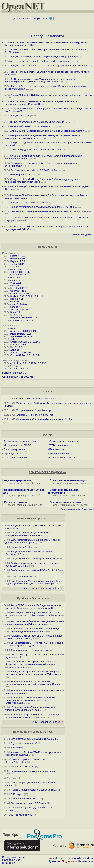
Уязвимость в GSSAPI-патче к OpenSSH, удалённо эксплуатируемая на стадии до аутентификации (30, 700)
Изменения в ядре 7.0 (14, 373)
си (9, 495)
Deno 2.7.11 (17, 299)
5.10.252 (25, 369)
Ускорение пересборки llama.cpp (34, 410)
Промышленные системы (63, 458)
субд (39, 495)
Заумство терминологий (24, 743)
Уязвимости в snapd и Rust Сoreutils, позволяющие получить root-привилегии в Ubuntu (33, 683)
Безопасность (57, 449)
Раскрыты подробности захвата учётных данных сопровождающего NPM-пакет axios (35, 623)
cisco (56, 505)
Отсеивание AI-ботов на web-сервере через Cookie (44, 419)
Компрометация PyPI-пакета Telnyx (30, 650)
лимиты (66, 495)
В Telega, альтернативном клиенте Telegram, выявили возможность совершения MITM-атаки (32, 673)
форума (41, 732)
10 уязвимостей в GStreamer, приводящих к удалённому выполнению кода (32, 709)
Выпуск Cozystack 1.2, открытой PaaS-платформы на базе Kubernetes (49, 66)
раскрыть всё (78, 235)
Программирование (15, 449)
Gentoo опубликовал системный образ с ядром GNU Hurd (42, 207)
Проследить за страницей (11, 861)
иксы (88, 483)
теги (45, 18)
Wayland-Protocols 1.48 (23, 318)
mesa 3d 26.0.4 (18, 304)
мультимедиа (77, 483)
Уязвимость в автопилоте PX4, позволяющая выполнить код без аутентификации (33, 630)
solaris (75, 505)
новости (19, 18)
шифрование (79, 495)
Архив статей (88, 509)
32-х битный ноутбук (22, 815)
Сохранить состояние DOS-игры (28, 803)
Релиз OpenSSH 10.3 (22, 175)
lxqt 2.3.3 (15, 277)
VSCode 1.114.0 (19, 310)
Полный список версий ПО (47, 588)
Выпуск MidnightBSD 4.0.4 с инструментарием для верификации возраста (51, 95)
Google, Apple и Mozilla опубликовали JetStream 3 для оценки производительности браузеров (34, 582)
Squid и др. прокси (14, 453)
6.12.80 (33, 363)
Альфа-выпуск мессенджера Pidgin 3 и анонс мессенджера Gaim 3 (47, 131)
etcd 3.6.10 (16, 302)
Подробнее (45, 722)
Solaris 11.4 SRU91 (21, 353)
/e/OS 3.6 (15, 328)
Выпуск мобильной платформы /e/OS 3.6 (33, 126)
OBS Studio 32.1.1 (20, 275)
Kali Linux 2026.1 (19, 344)
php (33, 495)
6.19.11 (14, 363)
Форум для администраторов (20, 441)
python (20, 495)
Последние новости (47, 36)
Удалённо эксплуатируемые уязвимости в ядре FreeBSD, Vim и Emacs (49, 211)
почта (39, 505)
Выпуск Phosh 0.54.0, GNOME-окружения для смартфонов (43, 57)
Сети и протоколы (16, 502)
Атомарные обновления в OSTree (35, 415)
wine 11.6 (15, 269)
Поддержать (69, 861)
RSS (26, 588)
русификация (61, 483)
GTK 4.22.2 (16, 315)
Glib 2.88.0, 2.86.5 (20, 272)
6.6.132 (42, 363)
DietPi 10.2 (16, 347)
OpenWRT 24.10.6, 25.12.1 (25, 355)
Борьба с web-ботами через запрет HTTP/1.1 (41, 399)
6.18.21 (23, 363)
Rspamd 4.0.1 (18, 261)
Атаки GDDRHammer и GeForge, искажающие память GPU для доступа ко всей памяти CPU (33, 607)
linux (62, 505)
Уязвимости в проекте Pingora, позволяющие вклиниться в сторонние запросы (33, 716)
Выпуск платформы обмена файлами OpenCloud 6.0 (39, 122)
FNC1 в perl (17, 794)
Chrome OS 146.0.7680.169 (25, 342)
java (27, 495)
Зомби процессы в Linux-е (25, 799)
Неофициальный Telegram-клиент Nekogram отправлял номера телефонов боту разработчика (33, 614)
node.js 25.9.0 (18, 307)
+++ (28, 18)
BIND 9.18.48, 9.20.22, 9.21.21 (27, 296)
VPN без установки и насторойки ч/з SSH (33, 739)
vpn (39, 483)
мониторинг (23, 483)
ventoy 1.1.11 (17, 264)
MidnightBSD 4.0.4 (21, 334)
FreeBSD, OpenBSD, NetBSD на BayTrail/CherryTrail (25, 761)
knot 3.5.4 (15, 285)
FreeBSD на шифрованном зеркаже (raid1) (34, 790)
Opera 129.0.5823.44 (21, 293)
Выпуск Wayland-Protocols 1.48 (27, 202)
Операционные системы (66, 502)
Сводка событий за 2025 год (18, 377)
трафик (12, 483)
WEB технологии (58, 445)
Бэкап (14, 778)
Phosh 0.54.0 (17, 259)
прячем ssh (17, 748)
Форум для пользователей (64, 441)
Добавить (55, 861)
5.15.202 (15, 369)
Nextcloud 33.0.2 (19, 288)
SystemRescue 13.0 (21, 336)
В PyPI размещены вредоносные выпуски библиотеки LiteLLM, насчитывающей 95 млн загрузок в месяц (31, 664)
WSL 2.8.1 (16, 283)
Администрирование (18, 480)
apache (12, 505)
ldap (33, 483)
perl (14, 495)
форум (36, 18)
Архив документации (70, 509)
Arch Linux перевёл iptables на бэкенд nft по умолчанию (41, 61)
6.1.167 (14, 366)
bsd (68, 505)
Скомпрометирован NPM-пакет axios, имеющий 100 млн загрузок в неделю (34, 644)
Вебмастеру (86, 861)
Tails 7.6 (15, 339)
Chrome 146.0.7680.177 (23, 320)
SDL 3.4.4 (15, 267)
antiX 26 (15, 350)
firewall (57, 495)
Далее (58, 722)
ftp (34, 505)
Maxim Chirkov (83, 859)
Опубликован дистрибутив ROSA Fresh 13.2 (34, 170)
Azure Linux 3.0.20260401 (24, 331)
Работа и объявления (16, 458)
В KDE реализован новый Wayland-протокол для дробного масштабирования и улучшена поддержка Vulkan (40, 80)
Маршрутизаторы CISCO (17, 445)
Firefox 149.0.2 (18, 256)
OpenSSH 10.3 (18, 291)
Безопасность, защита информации (63, 491)
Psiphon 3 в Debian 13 (23, 766)
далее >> (90, 235)
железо (83, 505)
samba (20, 505)
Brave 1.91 (16, 312)
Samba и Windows (59, 453)
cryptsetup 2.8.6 (19, 280)
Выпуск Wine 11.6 (20, 116)
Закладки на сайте (14, 857)
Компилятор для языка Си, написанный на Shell (37, 150)
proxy (28, 505)
